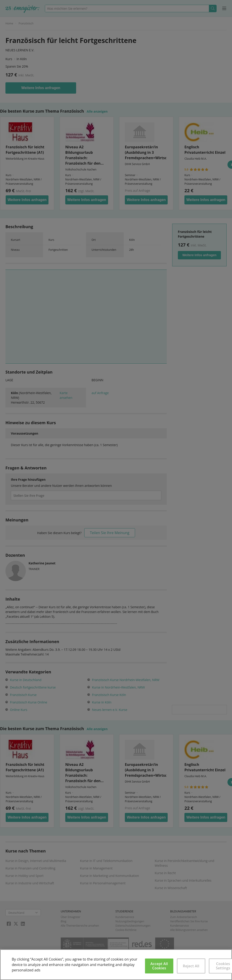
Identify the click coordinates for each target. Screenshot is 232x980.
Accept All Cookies (159, 966)
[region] (116, 965)
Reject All (191, 966)
